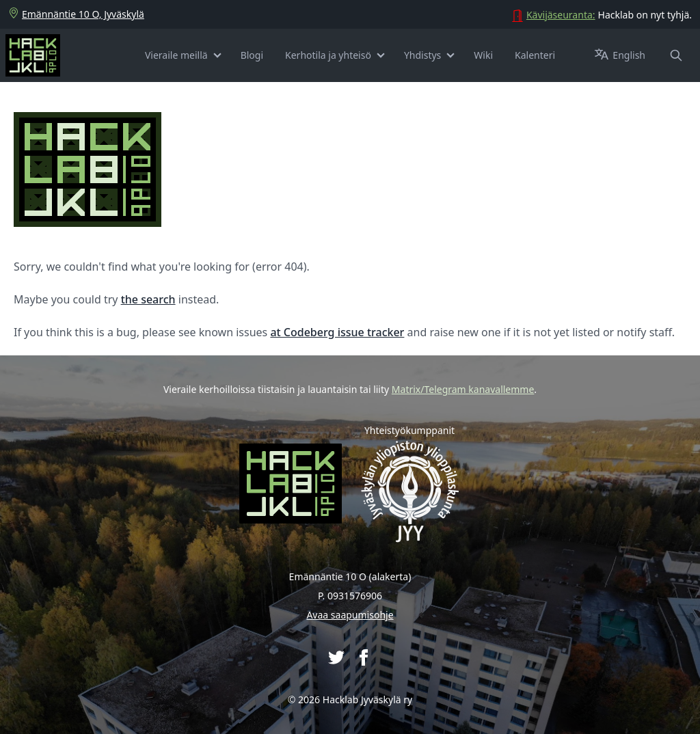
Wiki (483, 55)
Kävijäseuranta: (561, 15)
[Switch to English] (629, 55)
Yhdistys (422, 55)
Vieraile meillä (176, 55)
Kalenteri (535, 55)
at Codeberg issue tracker (337, 332)
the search (148, 299)
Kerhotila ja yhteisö (328, 55)
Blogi (252, 55)
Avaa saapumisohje (350, 615)
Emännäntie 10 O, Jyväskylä (76, 14)
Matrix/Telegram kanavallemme (463, 389)
